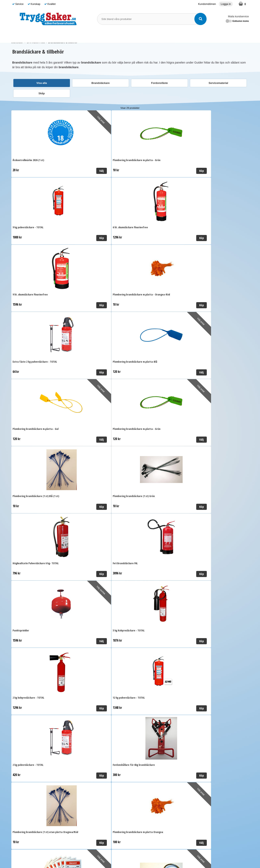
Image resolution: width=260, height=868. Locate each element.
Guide (166, 35)
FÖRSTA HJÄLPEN (67, 35)
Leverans (77, 735)
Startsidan (17, 42)
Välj (62, 171)
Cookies (76, 753)
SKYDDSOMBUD (125, 35)
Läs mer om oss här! (130, 850)
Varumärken (149, 35)
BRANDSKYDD (97, 35)
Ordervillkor (79, 741)
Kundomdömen (207, 4)
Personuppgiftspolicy (85, 747)
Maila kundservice (238, 16)
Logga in (226, 4)
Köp (122, 171)
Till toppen (130, 671)
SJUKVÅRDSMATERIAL (30, 35)
